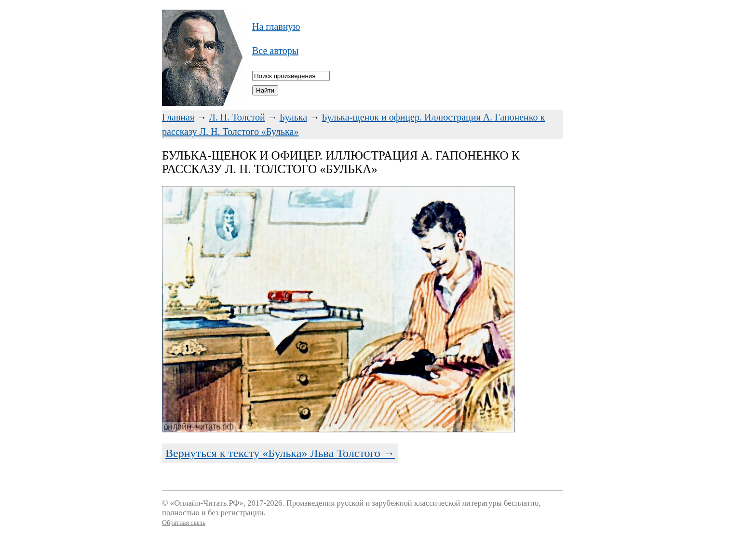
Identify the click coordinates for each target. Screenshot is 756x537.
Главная (178, 117)
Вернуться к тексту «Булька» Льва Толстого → (280, 453)
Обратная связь (184, 523)
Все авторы (275, 51)
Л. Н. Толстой (237, 117)
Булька (294, 117)
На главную (276, 27)
